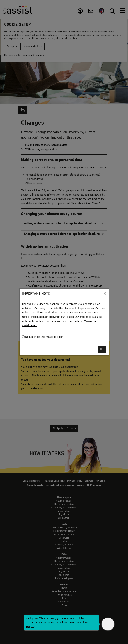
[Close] (105, 293)
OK (102, 349)
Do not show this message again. (43, 337)
